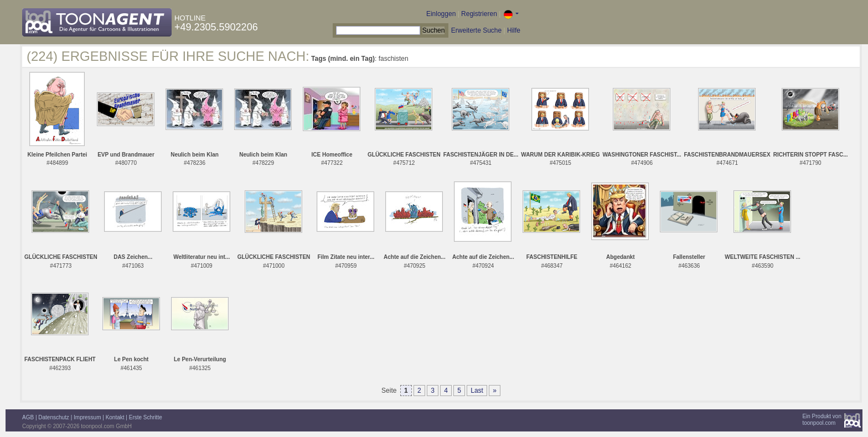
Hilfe (514, 30)
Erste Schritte (146, 417)
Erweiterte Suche (476, 30)
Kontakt (115, 417)
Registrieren (479, 14)
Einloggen (441, 14)
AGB (28, 417)
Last (477, 391)
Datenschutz (54, 417)
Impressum (87, 417)
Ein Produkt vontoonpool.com (822, 420)
